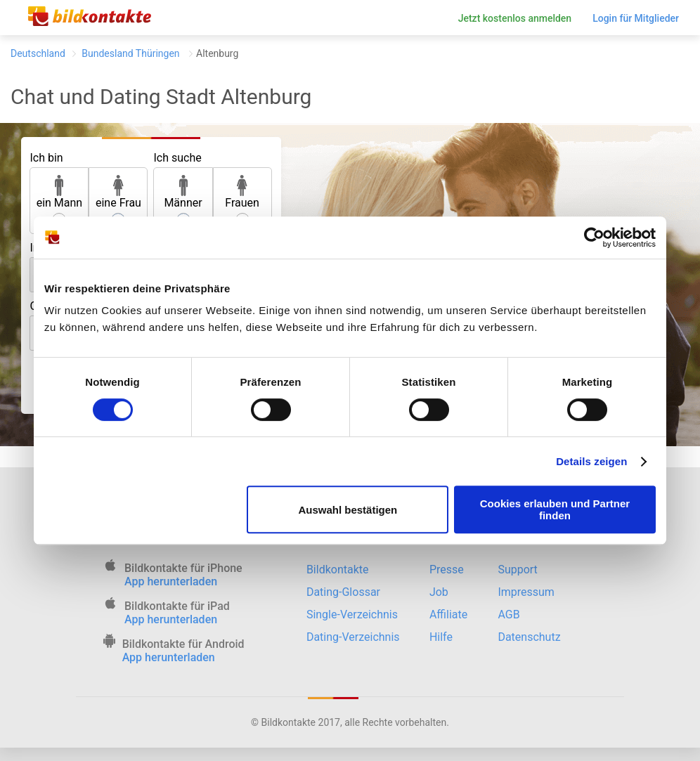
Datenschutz (529, 637)
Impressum (526, 592)
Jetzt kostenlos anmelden (515, 18)
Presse (447, 570)
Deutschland (38, 53)
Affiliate (448, 614)
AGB (508, 614)
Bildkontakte (338, 570)
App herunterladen (171, 581)
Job (439, 592)
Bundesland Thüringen (131, 53)
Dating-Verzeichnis (353, 637)
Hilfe (441, 637)
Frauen (242, 192)
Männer (183, 192)
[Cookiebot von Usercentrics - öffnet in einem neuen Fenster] (594, 238)
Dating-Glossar (343, 592)
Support (517, 570)
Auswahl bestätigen (348, 510)
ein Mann (60, 192)
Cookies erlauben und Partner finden (555, 509)
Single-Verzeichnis (352, 614)
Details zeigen (591, 461)
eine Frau (118, 192)
